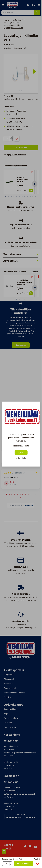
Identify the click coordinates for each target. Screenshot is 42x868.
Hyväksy (21, 453)
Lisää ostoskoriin (24, 864)
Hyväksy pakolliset (21, 458)
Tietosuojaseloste (21, 446)
